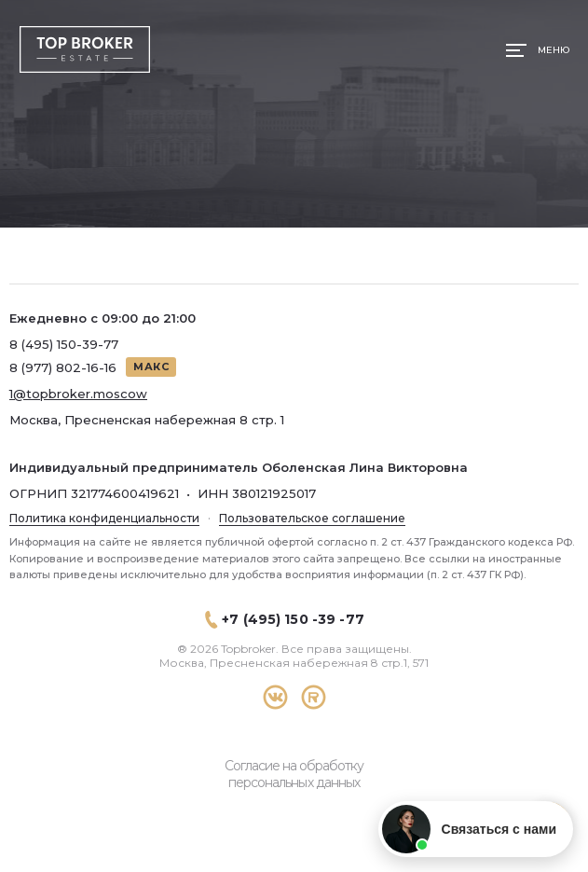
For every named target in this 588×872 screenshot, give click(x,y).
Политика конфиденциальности (104, 518)
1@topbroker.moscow (78, 394)
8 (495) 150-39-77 (64, 344)
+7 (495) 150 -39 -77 (293, 619)
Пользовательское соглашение (312, 518)
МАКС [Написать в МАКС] (151, 367)
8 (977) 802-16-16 (63, 367)
